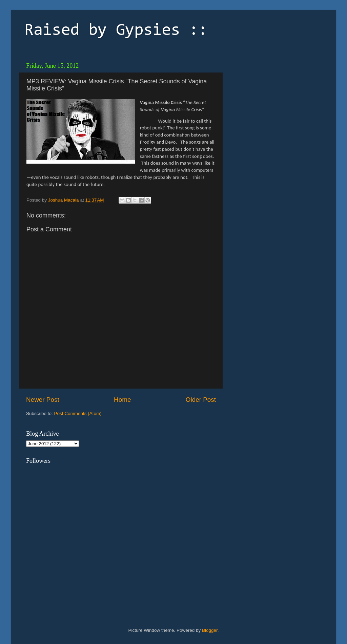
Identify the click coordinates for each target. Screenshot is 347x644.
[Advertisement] (273, 102)
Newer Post (43, 400)
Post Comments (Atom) (78, 413)
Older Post (201, 400)
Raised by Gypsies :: (116, 31)
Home (122, 400)
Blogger (210, 630)
